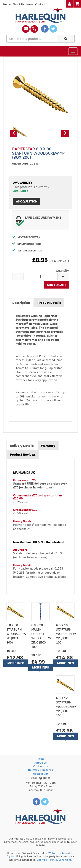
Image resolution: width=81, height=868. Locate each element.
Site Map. (42, 860)
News (30, 4)
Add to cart (56, 285)
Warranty (48, 446)
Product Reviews (23, 454)
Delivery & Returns (40, 770)
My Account (40, 774)
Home (7, 4)
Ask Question (27, 201)
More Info (16, 663)
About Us (18, 4)
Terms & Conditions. (60, 860)
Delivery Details (22, 446)
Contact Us (40, 766)
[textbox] (32, 39)
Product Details (49, 303)
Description (21, 303)
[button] (13, 133)
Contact (40, 4)
